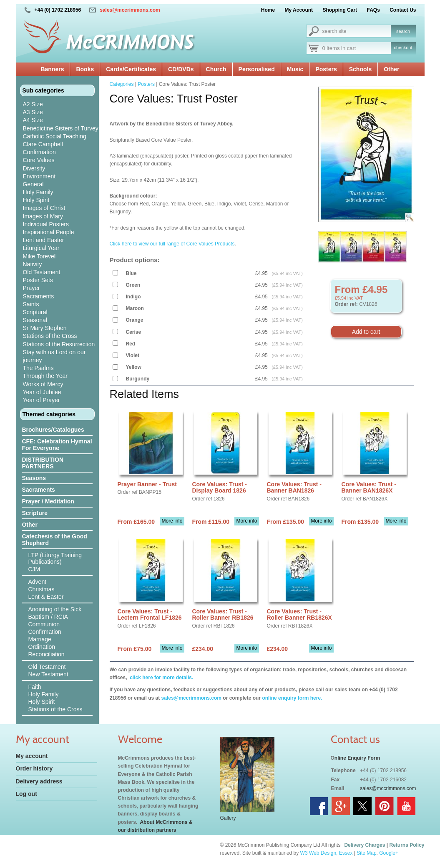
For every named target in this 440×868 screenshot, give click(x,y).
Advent (38, 582)
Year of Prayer (41, 400)
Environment (39, 176)
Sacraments (39, 296)
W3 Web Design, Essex (327, 853)
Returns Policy (407, 845)
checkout (403, 48)
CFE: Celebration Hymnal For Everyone (57, 445)
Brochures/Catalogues (53, 430)
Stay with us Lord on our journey (54, 356)
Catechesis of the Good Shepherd (55, 540)
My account (32, 756)
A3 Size (33, 112)
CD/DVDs (181, 69)
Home (268, 10)
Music (295, 69)
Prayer (31, 288)
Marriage (40, 639)
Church (216, 69)
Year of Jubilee (42, 392)
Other (391, 69)
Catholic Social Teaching (55, 136)
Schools (360, 69)
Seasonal (35, 320)
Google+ (389, 853)
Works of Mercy (43, 384)
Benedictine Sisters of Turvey (61, 128)
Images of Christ (44, 208)
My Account (299, 10)
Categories (122, 84)
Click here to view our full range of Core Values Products (172, 244)
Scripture (35, 513)
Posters (326, 69)
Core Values (39, 160)
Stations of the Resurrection (59, 344)
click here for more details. (161, 678)
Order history (34, 768)
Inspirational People (49, 232)
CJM (34, 569)
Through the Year (45, 376)
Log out (26, 794)
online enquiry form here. (292, 698)
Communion (44, 624)
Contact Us (403, 10)
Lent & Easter (46, 597)
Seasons (34, 478)
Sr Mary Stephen (45, 328)
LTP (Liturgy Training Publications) (55, 558)
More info (172, 521)
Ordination (42, 647)
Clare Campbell (43, 144)
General (33, 184)
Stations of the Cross (50, 336)
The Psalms (38, 368)
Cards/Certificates (131, 69)
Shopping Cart (340, 10)
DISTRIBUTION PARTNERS (43, 463)
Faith (35, 687)
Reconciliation (47, 654)
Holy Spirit (36, 200)
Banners (52, 69)
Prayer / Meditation (48, 501)
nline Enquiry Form (357, 758)
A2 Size (33, 104)
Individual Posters (46, 224)
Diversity (34, 168)
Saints (31, 304)
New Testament (48, 674)
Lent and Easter (44, 240)
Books (85, 69)
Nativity (33, 264)
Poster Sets (38, 280)
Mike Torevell (40, 256)
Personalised (257, 69)
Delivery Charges (365, 845)
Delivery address (39, 781)
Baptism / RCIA (48, 617)
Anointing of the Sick (55, 609)
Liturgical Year (41, 248)
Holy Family (38, 192)
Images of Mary (43, 216)
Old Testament (42, 272)
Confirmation (39, 152)
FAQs (373, 10)
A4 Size (33, 120)
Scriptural (35, 312)
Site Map (366, 853)
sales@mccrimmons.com (130, 10)
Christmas (41, 589)
